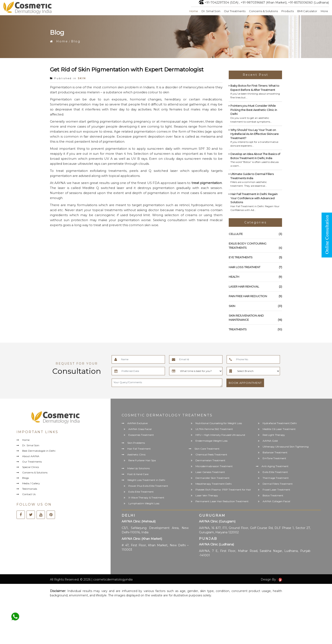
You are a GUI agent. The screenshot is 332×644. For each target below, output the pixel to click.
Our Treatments (235, 11)
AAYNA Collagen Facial (276, 501)
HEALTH (255, 277)
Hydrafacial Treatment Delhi (280, 423)
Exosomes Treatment (141, 435)
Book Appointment (245, 383)
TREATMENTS (255, 330)
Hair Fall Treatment (139, 449)
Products (288, 11)
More (324, 11)
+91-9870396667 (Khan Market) (264, 3)
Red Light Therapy (274, 435)
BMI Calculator (307, 11)
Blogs (26, 478)
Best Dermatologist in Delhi (39, 451)
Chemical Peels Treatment (211, 454)
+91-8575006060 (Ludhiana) (308, 3)
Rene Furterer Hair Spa (142, 460)
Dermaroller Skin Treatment (213, 478)
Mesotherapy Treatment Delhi (214, 484)
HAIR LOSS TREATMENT (255, 267)
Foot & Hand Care (138, 474)
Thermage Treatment (276, 478)
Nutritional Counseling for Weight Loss (219, 423)
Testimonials (30, 489)
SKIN (82, 78)
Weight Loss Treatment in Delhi (146, 480)
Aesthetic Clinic (137, 454)
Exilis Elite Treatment (141, 492)
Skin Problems (136, 443)
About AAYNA (31, 456)
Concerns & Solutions (263, 11)
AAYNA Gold (270, 441)
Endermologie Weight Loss (211, 441)
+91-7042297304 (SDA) (221, 3)
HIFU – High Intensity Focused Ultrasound (220, 435)
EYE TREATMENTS (255, 257)
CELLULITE (255, 234)
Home (194, 11)
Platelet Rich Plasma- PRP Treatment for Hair (223, 490)
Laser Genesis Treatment (210, 472)
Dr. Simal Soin (211, 11)
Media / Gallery (31, 483)
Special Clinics (31, 467)
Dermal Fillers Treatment (278, 484)
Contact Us (29, 494)
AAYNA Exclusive (137, 423)
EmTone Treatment (274, 458)
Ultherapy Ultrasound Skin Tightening (286, 447)
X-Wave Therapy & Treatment (146, 498)
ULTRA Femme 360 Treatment (214, 429)
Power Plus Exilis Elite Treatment (148, 486)
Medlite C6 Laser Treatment (279, 429)
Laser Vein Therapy (207, 495)
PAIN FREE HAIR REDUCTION (255, 296)
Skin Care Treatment (207, 449)
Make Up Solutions (139, 468)
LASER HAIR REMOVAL (255, 287)
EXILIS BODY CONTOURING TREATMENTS (255, 246)
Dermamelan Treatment (210, 460)
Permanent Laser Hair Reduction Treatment (222, 501)
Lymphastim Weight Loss (144, 503)
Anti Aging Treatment (275, 466)
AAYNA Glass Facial (140, 429)
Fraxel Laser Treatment (276, 490)
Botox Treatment (273, 495)
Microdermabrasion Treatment (214, 466)
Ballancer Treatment (275, 452)
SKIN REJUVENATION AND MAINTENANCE (255, 318)
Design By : (271, 579)
